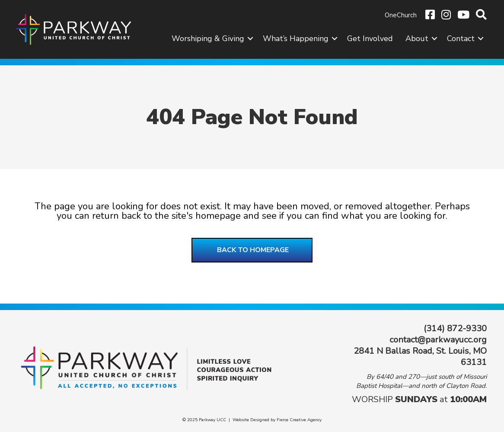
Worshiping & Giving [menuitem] (208, 38)
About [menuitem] (417, 38)
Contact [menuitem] (461, 38)
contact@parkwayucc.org (438, 340)
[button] (250, 38)
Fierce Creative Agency (299, 420)
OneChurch (401, 15)
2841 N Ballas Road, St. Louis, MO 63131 (420, 357)
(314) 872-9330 (455, 328)
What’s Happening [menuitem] (296, 38)
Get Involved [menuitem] (370, 38)
